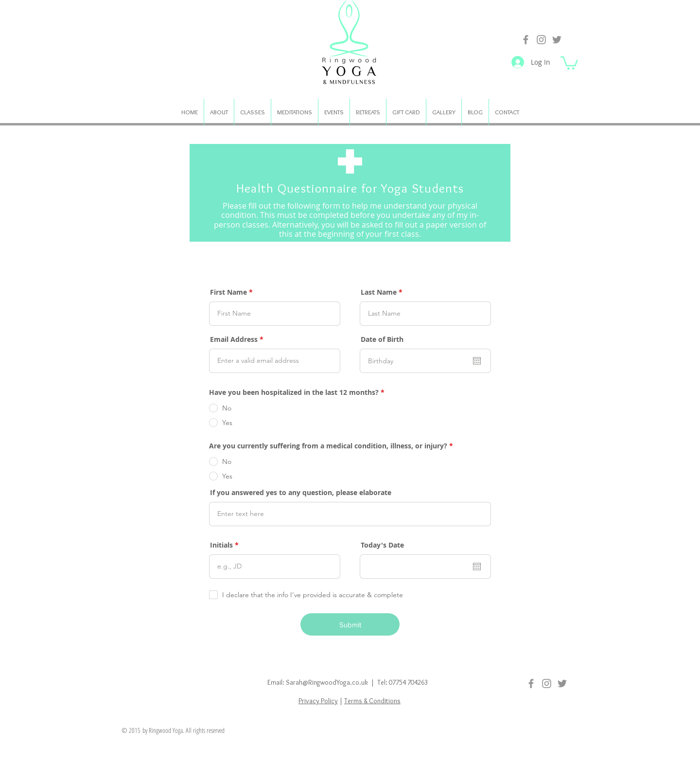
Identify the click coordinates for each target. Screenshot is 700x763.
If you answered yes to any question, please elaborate (301, 493)
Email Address (234, 339)
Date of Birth (382, 339)
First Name (228, 292)
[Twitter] (557, 40)
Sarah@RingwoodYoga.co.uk (327, 682)
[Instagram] (541, 40)
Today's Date (382, 545)
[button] (569, 62)
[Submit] (350, 624)
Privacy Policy (318, 701)
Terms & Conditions (372, 701)
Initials (221, 545)
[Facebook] (526, 40)
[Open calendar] (477, 361)
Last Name (379, 292)
